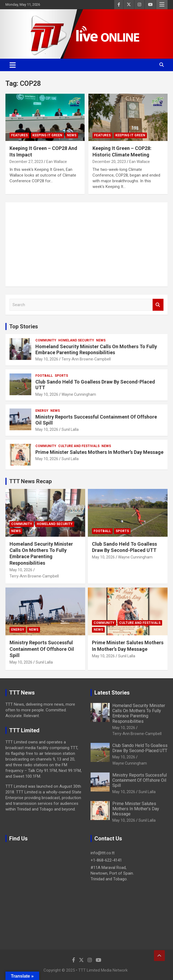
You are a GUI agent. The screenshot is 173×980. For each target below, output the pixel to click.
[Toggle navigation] (13, 65)
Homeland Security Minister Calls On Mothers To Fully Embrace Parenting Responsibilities (96, 349)
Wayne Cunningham (79, 394)
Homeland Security (76, 340)
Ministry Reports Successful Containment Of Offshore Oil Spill (42, 649)
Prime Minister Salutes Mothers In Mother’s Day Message (99, 452)
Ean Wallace (57, 162)
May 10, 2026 (47, 359)
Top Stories (24, 326)
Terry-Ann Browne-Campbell (86, 359)
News (72, 135)
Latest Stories (112, 693)
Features (19, 135)
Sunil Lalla (70, 429)
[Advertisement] (86, 244)
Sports (61, 376)
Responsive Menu (162, 5)
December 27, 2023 (26, 162)
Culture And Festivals (79, 446)
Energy (42, 411)
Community (46, 340)
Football (44, 376)
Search (158, 305)
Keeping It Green (47, 135)
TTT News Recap (30, 481)
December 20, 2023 (109, 162)
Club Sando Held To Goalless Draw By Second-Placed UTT (140, 748)
